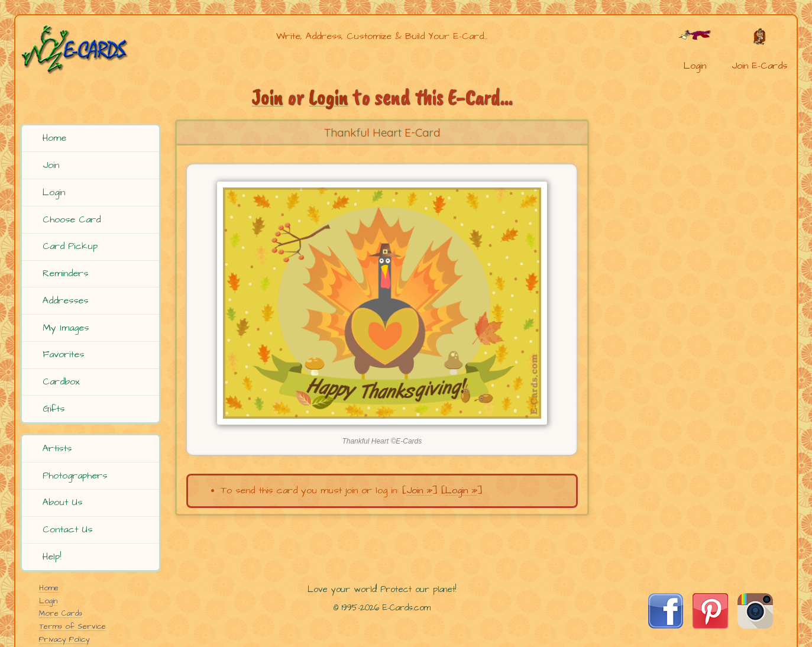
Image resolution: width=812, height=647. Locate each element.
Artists (57, 448)
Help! (52, 557)
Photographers (75, 475)
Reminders (65, 273)
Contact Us (67, 529)
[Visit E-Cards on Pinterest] (710, 626)
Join (51, 165)
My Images (66, 328)
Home (54, 138)
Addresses (65, 300)
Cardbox (61, 381)
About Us (62, 502)
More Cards (61, 613)
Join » (419, 490)
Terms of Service (72, 626)
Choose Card (72, 219)
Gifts (54, 409)
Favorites (63, 354)
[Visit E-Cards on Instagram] (755, 626)
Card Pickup (70, 246)
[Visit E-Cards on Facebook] (666, 626)
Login (54, 192)
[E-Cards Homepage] (92, 49)
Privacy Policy (64, 639)
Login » (461, 490)
